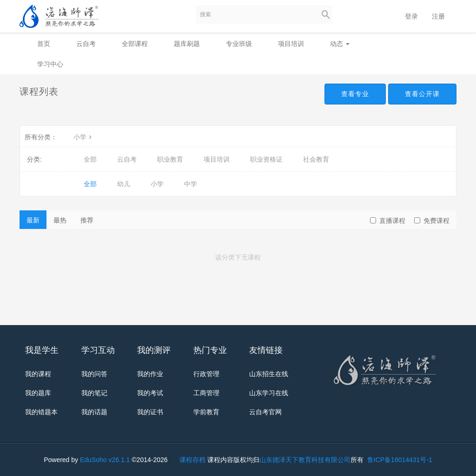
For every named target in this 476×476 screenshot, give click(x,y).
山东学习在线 (269, 393)
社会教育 (316, 159)
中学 (191, 184)
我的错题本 (41, 412)
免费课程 (432, 221)
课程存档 (192, 460)
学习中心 (50, 64)
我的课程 (38, 374)
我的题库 (38, 393)
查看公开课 (422, 94)
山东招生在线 (269, 374)
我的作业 (150, 374)
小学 (84, 137)
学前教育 (206, 412)
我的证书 (150, 412)
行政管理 (206, 374)
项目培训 (291, 44)
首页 (44, 44)
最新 (33, 220)
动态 (340, 44)
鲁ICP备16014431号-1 (399, 460)
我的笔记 (94, 393)
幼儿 (124, 184)
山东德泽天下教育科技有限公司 (305, 460)
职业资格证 (266, 159)
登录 (411, 16)
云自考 (86, 44)
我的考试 (150, 393)
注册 (438, 16)
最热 (60, 220)
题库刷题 (187, 44)
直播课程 (388, 221)
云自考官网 (265, 412)
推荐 (87, 220)
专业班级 (239, 44)
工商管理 (206, 393)
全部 (90, 159)
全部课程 (135, 44)
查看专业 (355, 94)
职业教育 (170, 159)
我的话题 (94, 412)
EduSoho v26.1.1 (105, 460)
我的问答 (94, 374)
